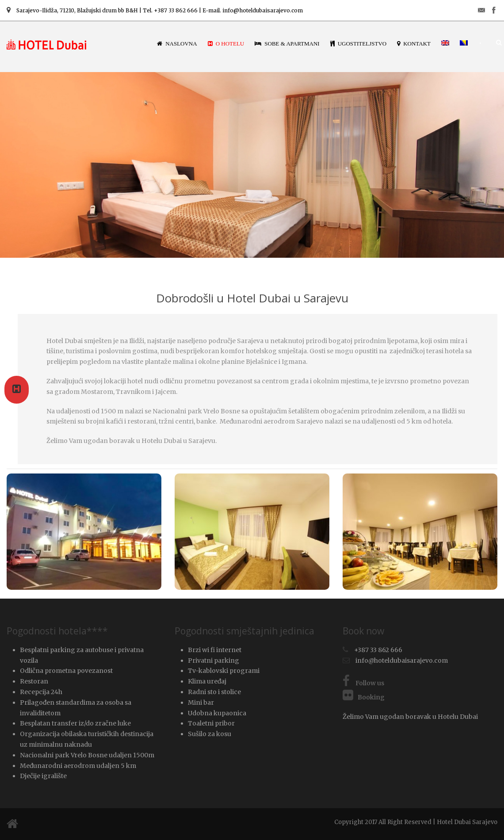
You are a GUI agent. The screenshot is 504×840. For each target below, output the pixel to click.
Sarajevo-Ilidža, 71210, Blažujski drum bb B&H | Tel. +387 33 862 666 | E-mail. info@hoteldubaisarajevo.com (155, 10)
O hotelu (226, 44)
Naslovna (177, 44)
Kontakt (414, 44)
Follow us (363, 683)
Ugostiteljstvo (359, 44)
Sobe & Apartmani (287, 44)
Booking (364, 697)
